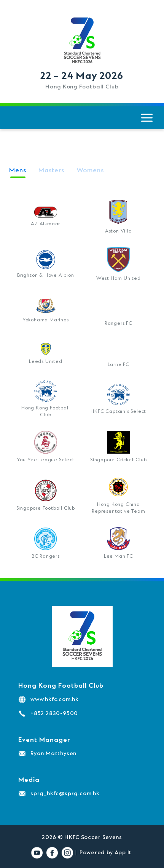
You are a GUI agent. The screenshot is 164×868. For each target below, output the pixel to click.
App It (123, 853)
